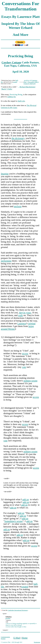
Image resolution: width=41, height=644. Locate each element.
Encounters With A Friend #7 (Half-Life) (31, 83)
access (36, 397)
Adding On (11, 97)
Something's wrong (13, 521)
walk (20, 315)
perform (18, 206)
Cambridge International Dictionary (18, 610)
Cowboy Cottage (11, 62)
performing (6, 261)
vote (24, 367)
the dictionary (18, 138)
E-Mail (17, 638)
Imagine (5, 174)
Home (25, 638)
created (15, 82)
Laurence (22, 323)
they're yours (25, 313)
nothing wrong (30, 381)
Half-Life (21, 101)
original (32, 323)
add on (26, 502)
